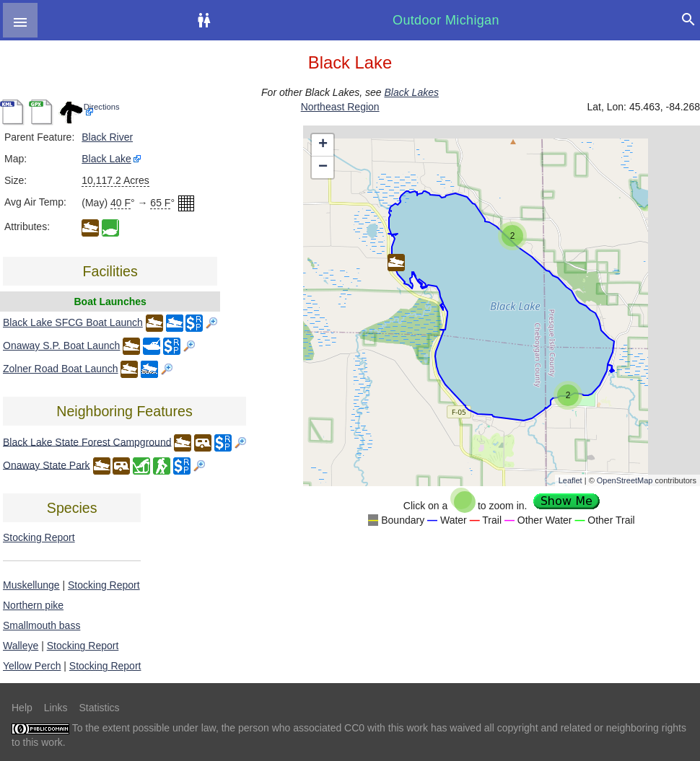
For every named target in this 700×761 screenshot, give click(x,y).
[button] (20, 20)
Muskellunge (31, 585)
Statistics (99, 708)
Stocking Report (39, 537)
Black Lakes (411, 92)
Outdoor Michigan (446, 20)
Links (56, 708)
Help (22, 708)
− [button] (323, 167)
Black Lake (106, 159)
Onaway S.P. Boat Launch (61, 346)
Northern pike (33, 605)
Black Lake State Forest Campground (87, 441)
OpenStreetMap (625, 480)
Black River (107, 137)
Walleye (21, 646)
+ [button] (323, 145)
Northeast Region (340, 107)
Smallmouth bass (41, 625)
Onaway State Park (47, 465)
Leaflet (570, 480)
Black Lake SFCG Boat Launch (73, 322)
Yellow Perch (32, 666)
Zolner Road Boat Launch (61, 369)
